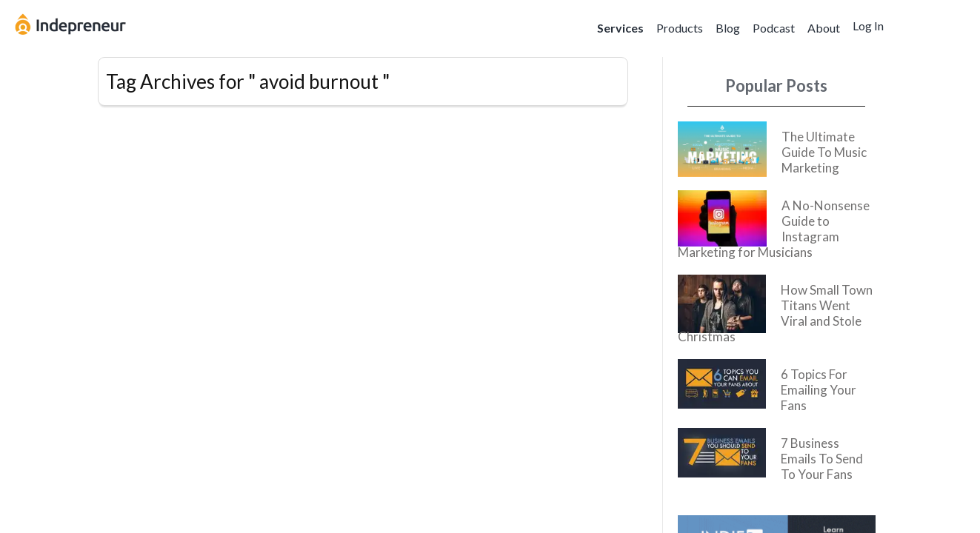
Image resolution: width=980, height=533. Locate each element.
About (824, 28)
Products (680, 28)
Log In (868, 26)
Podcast (774, 28)
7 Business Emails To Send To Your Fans (822, 459)
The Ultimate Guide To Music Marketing (824, 152)
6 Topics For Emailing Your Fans (819, 390)
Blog (728, 28)
